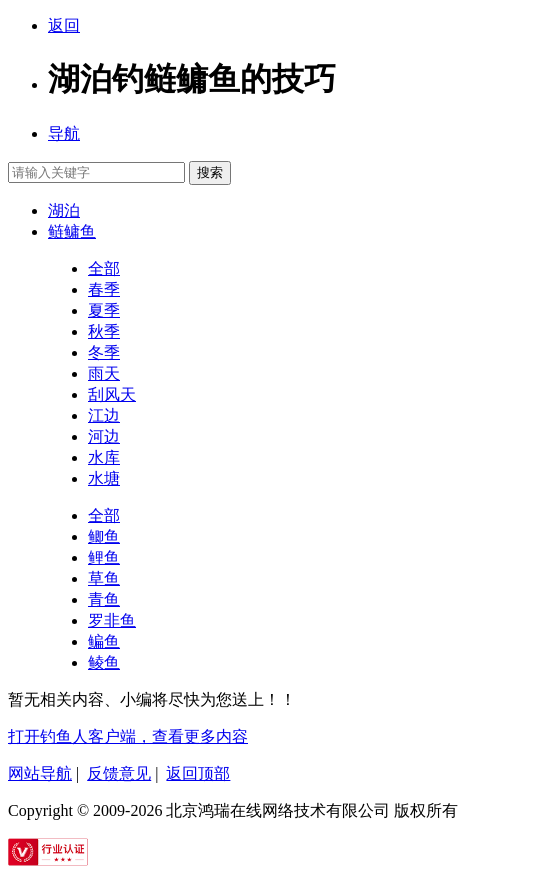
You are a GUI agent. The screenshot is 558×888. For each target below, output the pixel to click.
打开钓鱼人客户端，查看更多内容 (128, 736)
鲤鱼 (104, 557)
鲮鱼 (104, 662)
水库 (104, 457)
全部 (104, 268)
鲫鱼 (104, 536)
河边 (104, 436)
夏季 (104, 310)
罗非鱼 (112, 620)
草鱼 (104, 578)
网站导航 (40, 773)
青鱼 (104, 599)
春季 (104, 289)
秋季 (104, 331)
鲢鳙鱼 (72, 231)
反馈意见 (119, 773)
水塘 (104, 478)
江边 (104, 415)
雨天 (104, 373)
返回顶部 (198, 773)
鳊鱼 (104, 641)
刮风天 (112, 394)
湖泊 (64, 210)
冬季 (104, 352)
